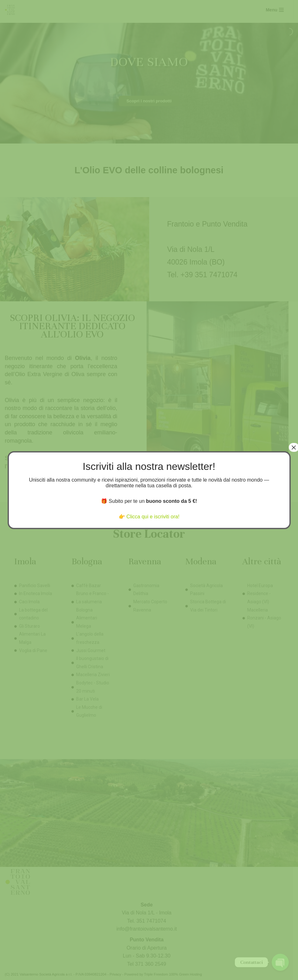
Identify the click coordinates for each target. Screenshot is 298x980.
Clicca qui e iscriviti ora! (153, 517)
